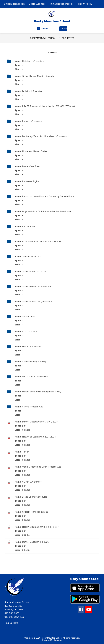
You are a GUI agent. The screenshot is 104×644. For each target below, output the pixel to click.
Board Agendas (37, 4)
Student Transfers (32, 256)
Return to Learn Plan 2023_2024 (39, 437)
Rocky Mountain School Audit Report (42, 241)
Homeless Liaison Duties (35, 151)
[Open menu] (42, 29)
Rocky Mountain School (43, 38)
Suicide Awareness (32, 482)
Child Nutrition (30, 332)
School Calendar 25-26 (34, 271)
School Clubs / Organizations (37, 301)
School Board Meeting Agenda (38, 76)
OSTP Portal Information (35, 377)
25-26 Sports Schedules (35, 497)
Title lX (26, 452)
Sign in (65, 29)
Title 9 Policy (85, 4)
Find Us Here (11, 623)
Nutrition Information (33, 61)
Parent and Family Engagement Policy (42, 392)
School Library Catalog (34, 362)
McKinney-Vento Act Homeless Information (45, 136)
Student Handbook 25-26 (35, 512)
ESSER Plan (28, 226)
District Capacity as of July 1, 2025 (40, 422)
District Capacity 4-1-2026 (35, 542)
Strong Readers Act (32, 407)
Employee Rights (31, 181)
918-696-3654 (12, 617)
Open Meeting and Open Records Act (41, 467)
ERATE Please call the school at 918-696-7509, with (49, 106)
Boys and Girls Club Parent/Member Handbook (47, 211)
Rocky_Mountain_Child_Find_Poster (40, 527)
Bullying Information (33, 91)
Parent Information (32, 121)
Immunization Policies (62, 4)
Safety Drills (28, 317)
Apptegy (58, 640)
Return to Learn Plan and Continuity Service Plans (48, 196)
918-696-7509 (12, 613)
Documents (68, 38)
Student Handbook (14, 4)
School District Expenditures (37, 286)
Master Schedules (31, 347)
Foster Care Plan (31, 166)
